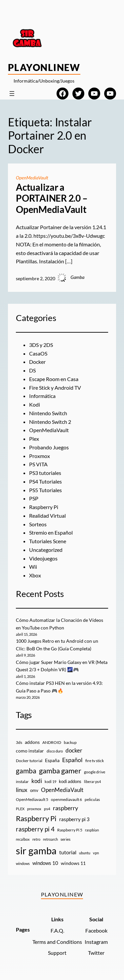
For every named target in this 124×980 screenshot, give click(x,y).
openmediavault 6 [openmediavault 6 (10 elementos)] (66, 799)
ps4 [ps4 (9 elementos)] (47, 809)
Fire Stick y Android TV (55, 388)
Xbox (35, 575)
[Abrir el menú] (12, 94)
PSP (34, 498)
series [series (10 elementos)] (65, 839)
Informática (42, 396)
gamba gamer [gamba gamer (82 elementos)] (60, 771)
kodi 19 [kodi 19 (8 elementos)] (50, 782)
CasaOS (38, 353)
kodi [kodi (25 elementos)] (37, 781)
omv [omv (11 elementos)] (34, 790)
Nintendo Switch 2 (50, 422)
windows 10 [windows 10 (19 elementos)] (45, 863)
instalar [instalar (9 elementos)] (22, 782)
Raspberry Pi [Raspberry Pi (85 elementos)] (36, 818)
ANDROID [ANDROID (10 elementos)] (52, 742)
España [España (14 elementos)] (52, 760)
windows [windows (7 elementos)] (23, 863)
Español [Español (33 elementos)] (72, 760)
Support (57, 953)
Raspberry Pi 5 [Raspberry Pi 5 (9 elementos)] (70, 830)
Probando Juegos (49, 447)
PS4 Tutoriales (45, 481)
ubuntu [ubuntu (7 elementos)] (85, 853)
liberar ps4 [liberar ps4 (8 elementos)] (92, 782)
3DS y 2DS (41, 345)
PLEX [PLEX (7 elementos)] (20, 809)
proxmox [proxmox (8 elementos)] (34, 809)
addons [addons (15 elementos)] (32, 742)
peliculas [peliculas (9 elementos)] (92, 799)
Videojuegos (43, 558)
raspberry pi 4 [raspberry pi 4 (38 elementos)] (35, 829)
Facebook (96, 930)
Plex (34, 439)
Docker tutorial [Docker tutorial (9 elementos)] (29, 761)
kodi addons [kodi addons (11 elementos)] (70, 781)
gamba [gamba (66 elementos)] (26, 771)
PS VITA (38, 464)
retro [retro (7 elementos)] (36, 839)
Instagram (96, 942)
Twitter (96, 953)
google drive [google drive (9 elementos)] (95, 772)
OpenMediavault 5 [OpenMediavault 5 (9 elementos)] (32, 799)
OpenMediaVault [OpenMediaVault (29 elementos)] (62, 790)
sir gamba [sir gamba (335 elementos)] (36, 850)
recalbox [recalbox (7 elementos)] (23, 839)
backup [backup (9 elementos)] (70, 742)
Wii (33, 567)
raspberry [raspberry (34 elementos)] (65, 808)
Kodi (35, 404)
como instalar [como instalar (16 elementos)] (30, 751)
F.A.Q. (57, 930)
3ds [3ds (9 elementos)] (19, 742)
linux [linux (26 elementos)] (22, 790)
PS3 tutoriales (45, 473)
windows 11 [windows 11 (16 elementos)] (73, 863)
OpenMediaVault (32, 178)
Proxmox (40, 456)
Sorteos (38, 524)
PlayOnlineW (44, 67)
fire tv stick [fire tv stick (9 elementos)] (95, 761)
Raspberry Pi (44, 507)
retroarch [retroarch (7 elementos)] (50, 839)
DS (32, 370)
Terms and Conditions (57, 942)
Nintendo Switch (48, 413)
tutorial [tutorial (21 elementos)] (68, 852)
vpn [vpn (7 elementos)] (96, 853)
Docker (37, 362)
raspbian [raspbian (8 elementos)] (92, 830)
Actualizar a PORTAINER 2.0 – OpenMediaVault (52, 198)
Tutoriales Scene (48, 541)
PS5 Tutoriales (45, 490)
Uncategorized (46, 550)
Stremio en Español (51, 532)
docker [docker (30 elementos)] (74, 750)
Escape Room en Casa (54, 379)
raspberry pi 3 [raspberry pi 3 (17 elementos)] (74, 819)
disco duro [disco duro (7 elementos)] (55, 751)
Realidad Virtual (47, 516)
